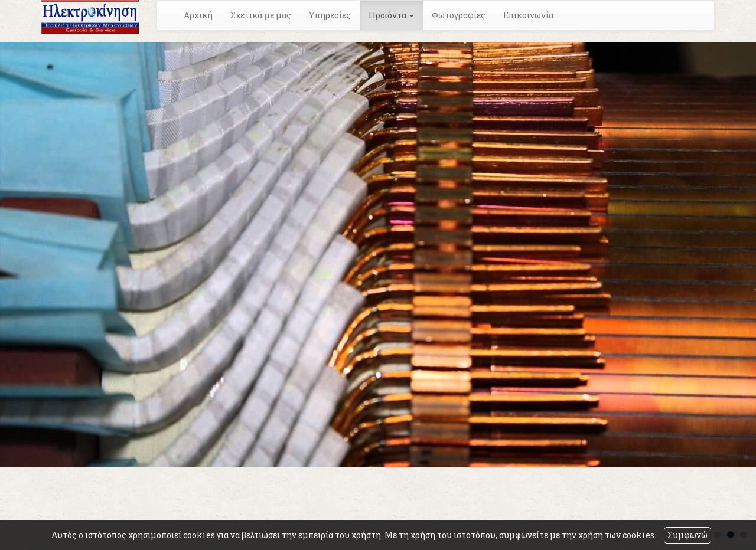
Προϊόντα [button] (391, 15)
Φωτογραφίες (459, 15)
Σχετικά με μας (261, 15)
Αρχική (198, 15)
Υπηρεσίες (330, 15)
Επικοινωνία (528, 15)
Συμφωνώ (687, 535)
